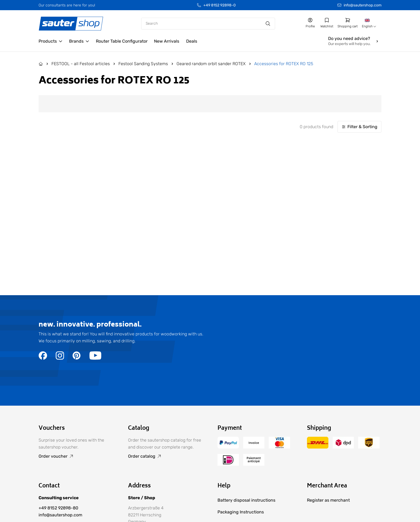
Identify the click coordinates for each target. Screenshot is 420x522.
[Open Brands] (79, 41)
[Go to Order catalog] (165, 456)
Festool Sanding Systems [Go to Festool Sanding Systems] (143, 64)
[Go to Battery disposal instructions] (255, 500)
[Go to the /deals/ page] (192, 41)
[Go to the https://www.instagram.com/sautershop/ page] (60, 358)
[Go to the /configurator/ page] (122, 41)
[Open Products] (51, 41)
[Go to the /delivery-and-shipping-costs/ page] (318, 447)
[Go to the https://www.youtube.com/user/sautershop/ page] (95, 358)
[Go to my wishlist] (327, 23)
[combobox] (370, 24)
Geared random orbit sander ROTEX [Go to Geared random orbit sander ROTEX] (211, 64)
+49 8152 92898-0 (220, 5)
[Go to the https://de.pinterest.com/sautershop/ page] (77, 358)
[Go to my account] (310, 23)
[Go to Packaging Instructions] (255, 512)
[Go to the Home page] (41, 64)
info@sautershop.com (363, 5)
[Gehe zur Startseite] (71, 24)
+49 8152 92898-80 (58, 508)
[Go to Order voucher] (76, 456)
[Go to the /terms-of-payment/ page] (228, 447)
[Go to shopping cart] (348, 23)
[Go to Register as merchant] (328, 500)
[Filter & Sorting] (359, 127)
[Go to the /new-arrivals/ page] (167, 41)
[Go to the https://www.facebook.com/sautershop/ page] (43, 358)
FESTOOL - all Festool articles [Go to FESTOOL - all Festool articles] (81, 64)
